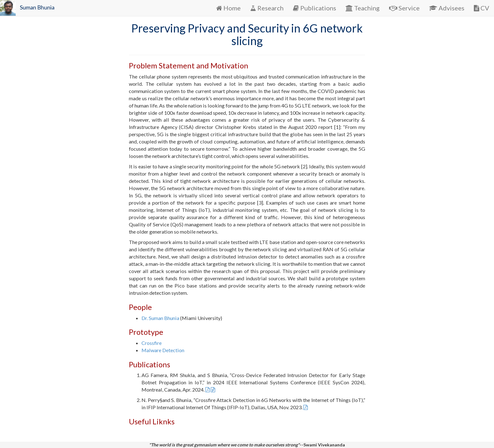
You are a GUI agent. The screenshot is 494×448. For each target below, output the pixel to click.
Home (228, 8)
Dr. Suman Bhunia (160, 318)
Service (404, 8)
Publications (315, 8)
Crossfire (152, 343)
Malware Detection (163, 350)
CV (482, 8)
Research (267, 8)
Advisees (447, 8)
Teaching (363, 8)
